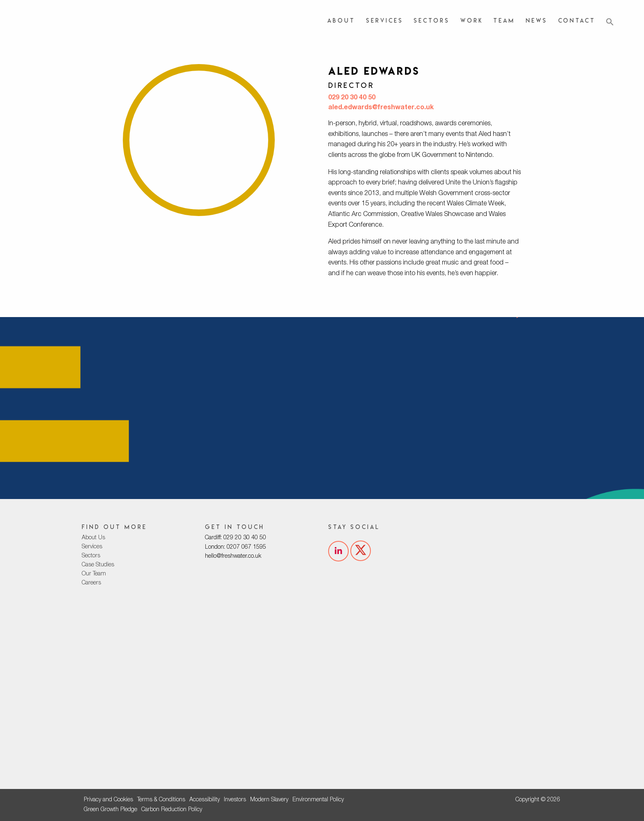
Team (504, 20)
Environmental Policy (318, 800)
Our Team (94, 574)
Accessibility (205, 800)
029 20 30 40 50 (352, 98)
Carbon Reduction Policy (172, 810)
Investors (235, 800)
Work (472, 20)
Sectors (432, 20)
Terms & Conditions (161, 800)
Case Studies (98, 565)
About (341, 20)
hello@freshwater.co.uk (233, 557)
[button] (610, 22)
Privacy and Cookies (108, 800)
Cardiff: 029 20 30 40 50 (236, 538)
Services (385, 20)
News (537, 20)
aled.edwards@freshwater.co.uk (381, 108)
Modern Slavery (269, 800)
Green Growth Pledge (110, 810)
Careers (91, 583)
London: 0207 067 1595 (236, 547)
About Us (93, 538)
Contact (577, 20)
